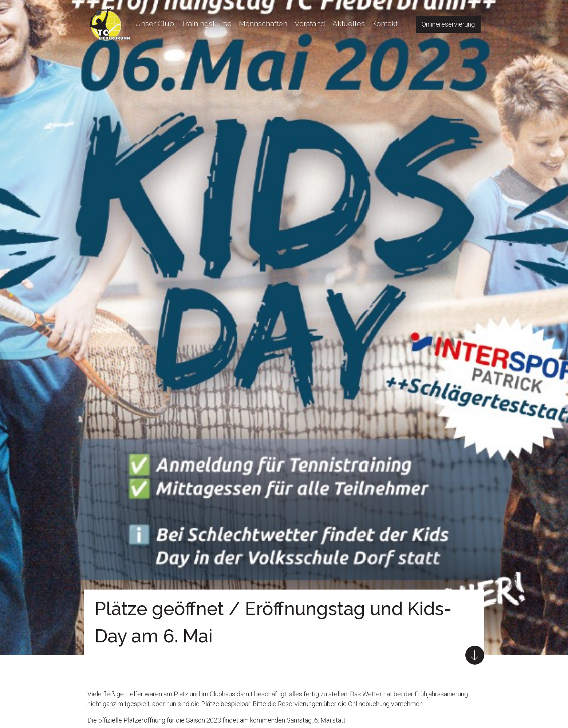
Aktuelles (349, 24)
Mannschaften (263, 24)
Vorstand (310, 24)
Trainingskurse (206, 24)
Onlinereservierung (448, 24)
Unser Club (155, 24)
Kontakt (385, 24)
